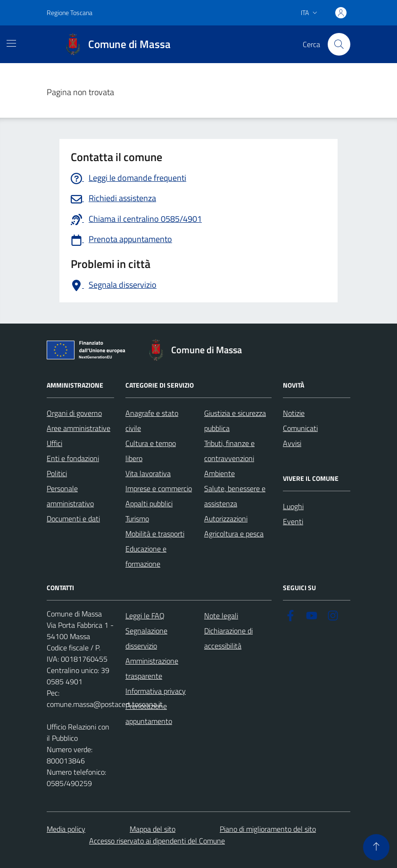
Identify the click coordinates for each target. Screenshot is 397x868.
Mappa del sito (153, 829)
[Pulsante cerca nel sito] (339, 44)
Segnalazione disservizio (146, 638)
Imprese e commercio (159, 488)
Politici (57, 473)
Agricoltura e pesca (234, 534)
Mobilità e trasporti (155, 534)
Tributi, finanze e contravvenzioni (229, 451)
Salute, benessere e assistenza (235, 496)
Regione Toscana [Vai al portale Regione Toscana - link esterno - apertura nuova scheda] (70, 12)
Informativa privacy (156, 691)
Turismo (137, 519)
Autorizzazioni (226, 519)
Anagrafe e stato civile (152, 421)
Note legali (221, 616)
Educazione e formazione (146, 556)
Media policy (66, 829)
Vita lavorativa (148, 473)
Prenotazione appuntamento (149, 714)
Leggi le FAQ (145, 616)
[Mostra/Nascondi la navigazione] (11, 43)
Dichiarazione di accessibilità (228, 638)
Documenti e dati (73, 519)
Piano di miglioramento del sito (268, 829)
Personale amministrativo (70, 496)
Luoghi (293, 506)
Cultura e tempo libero (151, 451)
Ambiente (219, 473)
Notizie (294, 413)
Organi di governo (74, 413)
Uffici (54, 443)
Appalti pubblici (149, 503)
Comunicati (300, 428)
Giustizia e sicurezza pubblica (235, 421)
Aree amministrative (79, 428)
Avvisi (292, 443)
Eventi (293, 521)
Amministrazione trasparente (152, 668)
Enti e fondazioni (73, 458)
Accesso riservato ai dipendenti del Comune (157, 841)
